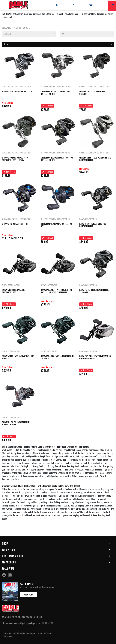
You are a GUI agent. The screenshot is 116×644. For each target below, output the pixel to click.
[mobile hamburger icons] (113, 5)
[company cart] (91, 5)
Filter (58, 44)
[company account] (57, 5)
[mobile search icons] (74, 5)
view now (28, 595)
